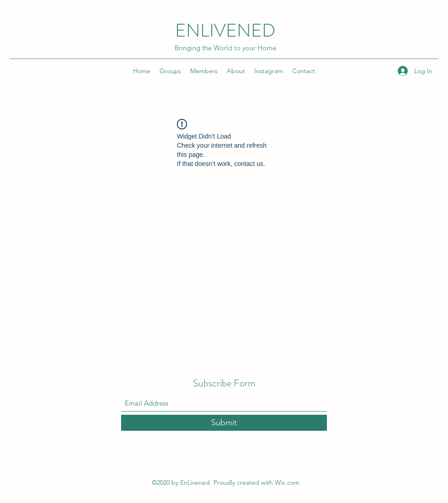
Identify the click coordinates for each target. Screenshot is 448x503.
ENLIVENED (225, 30)
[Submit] (224, 423)
